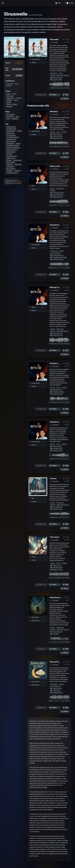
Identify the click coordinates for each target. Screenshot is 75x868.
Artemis (53, 478)
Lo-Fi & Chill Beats (55, 253)
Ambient (9, 86)
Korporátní (9, 107)
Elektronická (10, 84)
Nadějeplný (15, 119)
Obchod (19, 98)
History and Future (57, 166)
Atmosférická (10, 117)
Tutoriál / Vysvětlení (12, 104)
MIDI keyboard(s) (18, 182)
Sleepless (54, 111)
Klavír (17, 84)
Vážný (17, 117)
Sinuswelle (54, 39)
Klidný (8, 119)
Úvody (8, 94)
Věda (16, 100)
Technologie (10, 96)
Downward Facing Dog (59, 225)
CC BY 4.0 (19, 63)
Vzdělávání (9, 100)
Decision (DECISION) (59, 363)
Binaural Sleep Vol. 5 (58, 662)
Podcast (9, 102)
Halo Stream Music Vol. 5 (60, 597)
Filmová (14, 94)
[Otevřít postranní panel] (3, 3)
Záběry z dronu (10, 98)
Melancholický (10, 115)
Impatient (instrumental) (60, 422)
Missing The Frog (57, 287)
